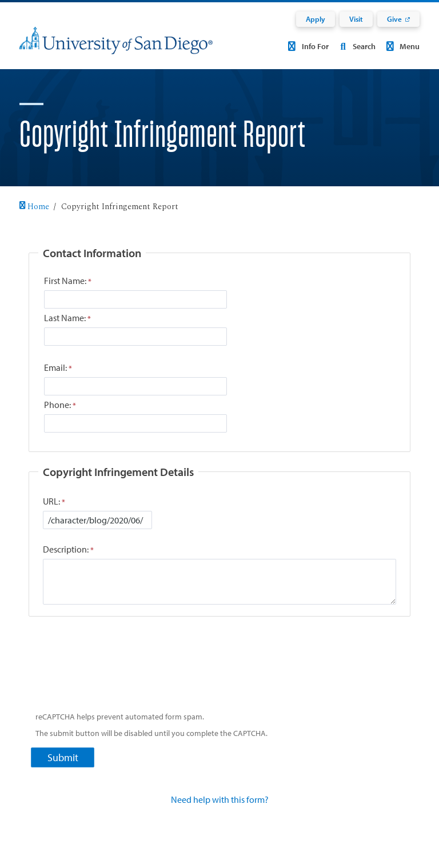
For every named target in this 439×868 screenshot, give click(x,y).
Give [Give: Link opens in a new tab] (394, 19)
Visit (356, 19)
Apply (316, 19)
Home (34, 207)
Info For (307, 46)
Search (356, 46)
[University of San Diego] (116, 48)
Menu (402, 46)
